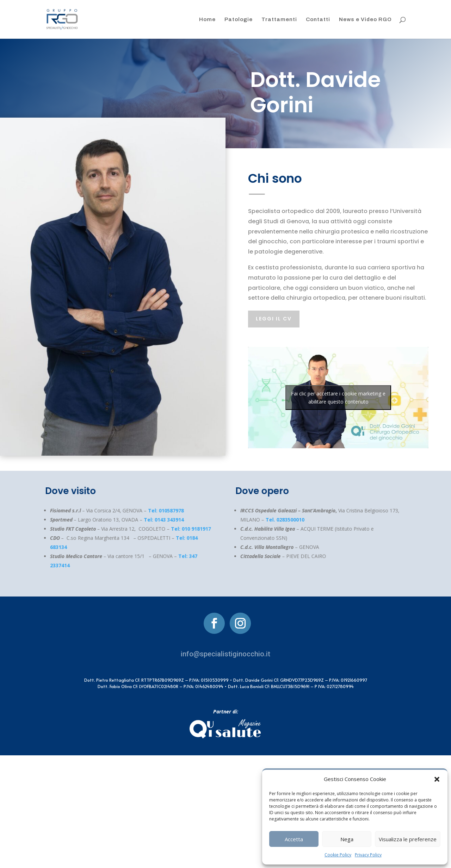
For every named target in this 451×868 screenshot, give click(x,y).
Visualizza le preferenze (408, 839)
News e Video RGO (365, 20)
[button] (437, 779)
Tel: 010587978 (163, 511)
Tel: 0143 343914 (161, 520)
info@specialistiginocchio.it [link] (225, 654)
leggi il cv (274, 319)
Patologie (239, 20)
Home (207, 20)
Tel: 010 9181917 (187, 529)
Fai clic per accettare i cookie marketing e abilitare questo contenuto (338, 398)
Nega (347, 839)
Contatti (318, 20)
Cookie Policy (338, 855)
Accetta (294, 839)
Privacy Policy (368, 855)
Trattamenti (279, 20)
